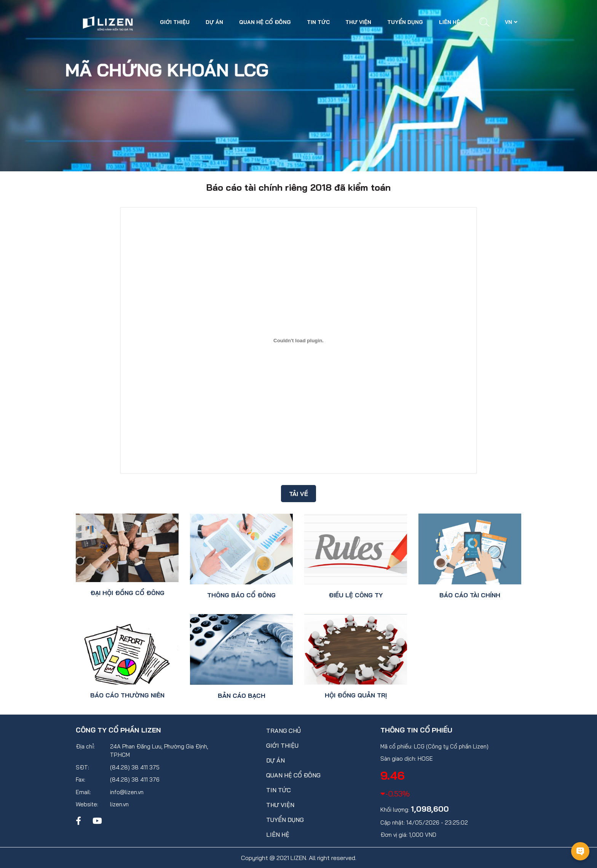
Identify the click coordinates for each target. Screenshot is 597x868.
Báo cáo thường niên (127, 695)
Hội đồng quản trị (356, 695)
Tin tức (318, 22)
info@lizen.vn (127, 792)
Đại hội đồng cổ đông (127, 593)
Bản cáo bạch (242, 696)
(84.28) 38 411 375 (135, 767)
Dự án (214, 22)
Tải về (298, 494)
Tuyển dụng (405, 22)
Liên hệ (449, 22)
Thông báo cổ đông (241, 595)
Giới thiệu (175, 22)
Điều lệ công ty (356, 595)
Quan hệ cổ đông (265, 22)
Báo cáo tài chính (470, 595)
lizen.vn (119, 804)
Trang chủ (283, 731)
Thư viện (358, 22)
